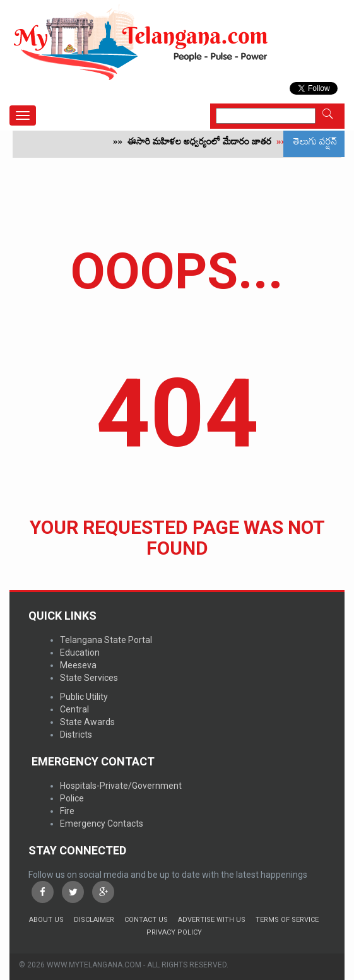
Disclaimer (94, 920)
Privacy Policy (174, 932)
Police (72, 798)
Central (74, 709)
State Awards (87, 722)
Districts (76, 735)
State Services (89, 678)
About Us (46, 920)
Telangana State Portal (106, 640)
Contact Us (146, 920)
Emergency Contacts (102, 824)
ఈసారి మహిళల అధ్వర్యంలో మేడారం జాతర (206, 144)
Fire (67, 811)
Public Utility (84, 697)
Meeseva (78, 665)
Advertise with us (212, 920)
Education (80, 652)
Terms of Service (287, 920)
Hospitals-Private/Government (121, 786)
